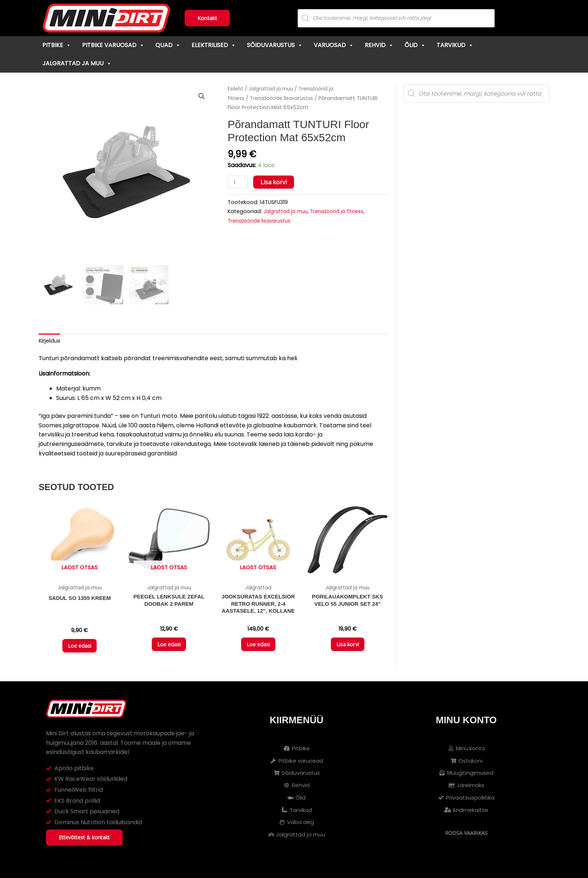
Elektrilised (214, 45)
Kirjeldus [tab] (50, 341)
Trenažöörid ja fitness (343, 212)
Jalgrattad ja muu (77, 63)
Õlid (415, 45)
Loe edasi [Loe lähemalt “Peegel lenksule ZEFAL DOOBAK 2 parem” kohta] (169, 648)
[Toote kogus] (238, 182)
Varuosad (334, 45)
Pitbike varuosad (113, 45)
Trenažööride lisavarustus (286, 98)
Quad (168, 45)
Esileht (236, 89)
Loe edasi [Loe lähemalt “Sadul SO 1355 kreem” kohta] (80, 649)
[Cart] (548, 18)
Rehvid (379, 45)
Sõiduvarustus (275, 45)
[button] (201, 97)
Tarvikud (455, 45)
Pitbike (57, 45)
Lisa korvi (275, 182)
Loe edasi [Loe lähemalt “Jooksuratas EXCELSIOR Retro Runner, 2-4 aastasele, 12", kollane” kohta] (258, 648)
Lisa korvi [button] (348, 648)
